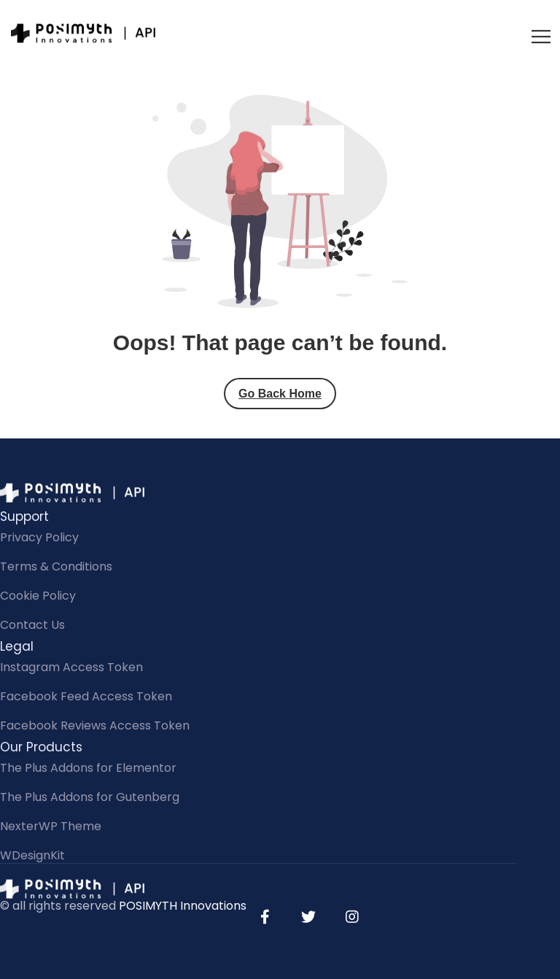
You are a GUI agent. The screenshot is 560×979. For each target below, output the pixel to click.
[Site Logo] (84, 33)
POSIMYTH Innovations (183, 906)
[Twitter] (308, 917)
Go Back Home (280, 394)
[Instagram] (352, 917)
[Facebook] (265, 917)
